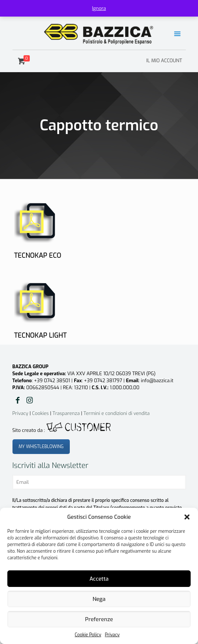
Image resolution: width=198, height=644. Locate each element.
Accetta (99, 579)
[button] (187, 517)
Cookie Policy (88, 635)
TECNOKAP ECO (37, 256)
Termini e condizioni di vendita (116, 413)
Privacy (112, 635)
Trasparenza (66, 413)
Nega (99, 599)
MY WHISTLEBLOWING (41, 447)
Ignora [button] (99, 8)
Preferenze (99, 619)
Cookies (40, 413)
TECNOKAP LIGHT (40, 335)
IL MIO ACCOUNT (164, 61)
